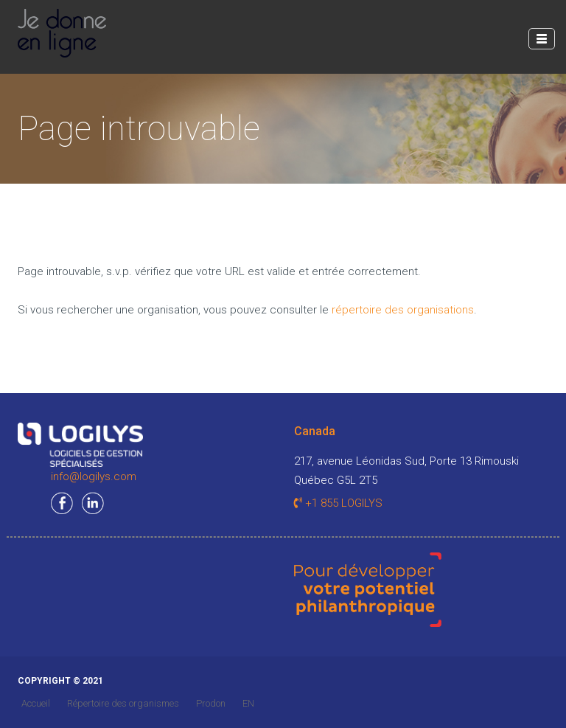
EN (248, 703)
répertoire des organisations (403, 310)
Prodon (211, 703)
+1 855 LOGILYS (338, 503)
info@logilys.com (94, 476)
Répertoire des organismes (123, 703)
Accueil (36, 703)
